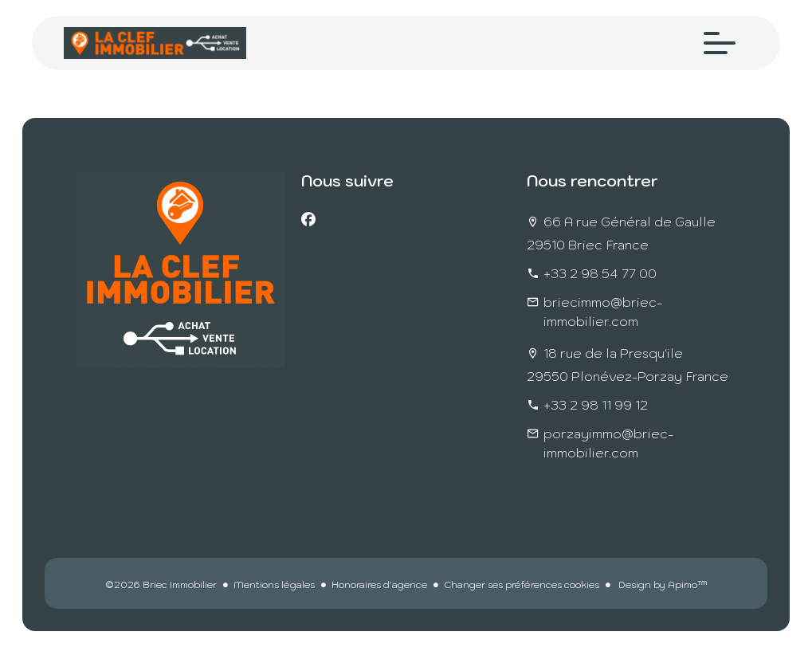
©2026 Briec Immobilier (161, 585)
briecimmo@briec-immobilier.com (603, 312)
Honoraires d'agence (379, 585)
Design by (662, 585)
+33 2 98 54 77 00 (600, 273)
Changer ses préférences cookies (522, 585)
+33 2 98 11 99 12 (596, 405)
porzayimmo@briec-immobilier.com (608, 443)
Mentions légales (274, 585)
